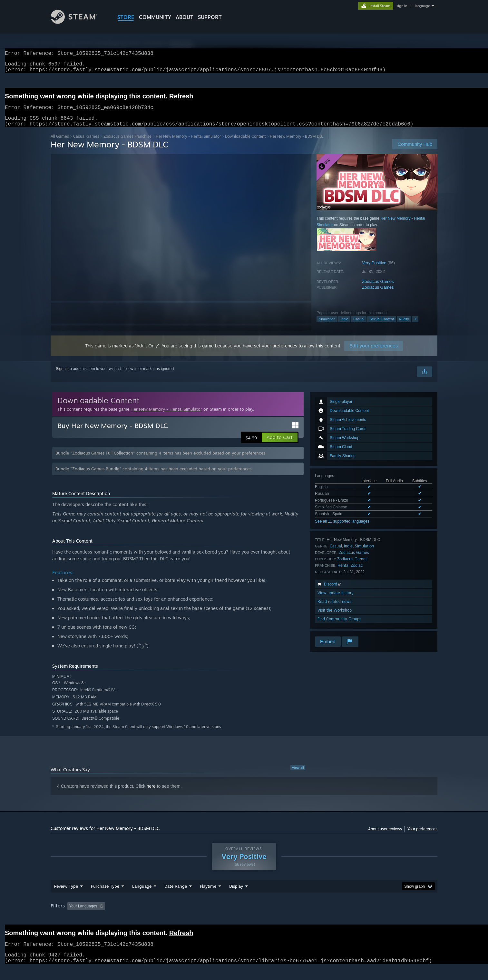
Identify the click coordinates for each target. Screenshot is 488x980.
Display (236, 898)
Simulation (327, 327)
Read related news (334, 609)
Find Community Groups (339, 627)
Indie (344, 327)
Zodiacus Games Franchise (127, 144)
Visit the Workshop (335, 618)
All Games (60, 144)
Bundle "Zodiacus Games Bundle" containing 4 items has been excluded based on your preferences (153, 476)
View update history (336, 600)
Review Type (66, 898)
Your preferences (422, 837)
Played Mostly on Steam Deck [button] (244, 918)
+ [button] (415, 327)
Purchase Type (105, 898)
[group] (244, 919)
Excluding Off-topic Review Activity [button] (148, 918)
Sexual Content (381, 327)
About (185, 17)
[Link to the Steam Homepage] (79, 22)
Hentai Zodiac (350, 573)
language (422, 6)
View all (298, 775)
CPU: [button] (332, 918)
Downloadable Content (245, 144)
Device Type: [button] (381, 918)
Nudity (404, 327)
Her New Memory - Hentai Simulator (188, 144)
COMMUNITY (155, 17)
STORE (126, 17)
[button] (280, 445)
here (151, 794)
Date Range (176, 898)
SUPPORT (210, 17)
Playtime (208, 898)
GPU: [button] (353, 918)
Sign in (62, 376)
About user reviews (385, 837)
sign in (402, 6)
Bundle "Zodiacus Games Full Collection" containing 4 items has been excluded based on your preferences (160, 461)
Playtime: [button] (198, 918)
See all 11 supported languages (342, 529)
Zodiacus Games (378, 289)
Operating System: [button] (298, 918)
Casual (359, 327)
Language (142, 898)
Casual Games (86, 144)
